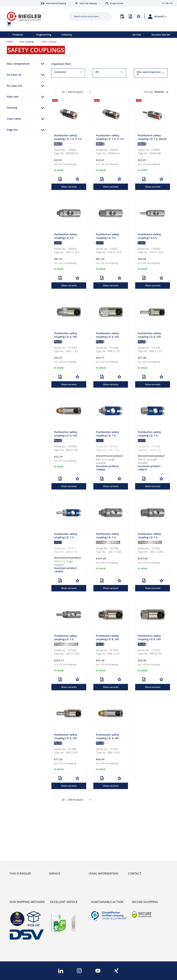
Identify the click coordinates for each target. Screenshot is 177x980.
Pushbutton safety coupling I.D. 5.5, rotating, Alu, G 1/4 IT (109, 238)
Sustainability (17, 837)
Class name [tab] (14, 119)
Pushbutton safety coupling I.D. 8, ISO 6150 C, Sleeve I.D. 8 (66, 739)
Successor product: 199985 (66, 571)
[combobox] (88, 16)
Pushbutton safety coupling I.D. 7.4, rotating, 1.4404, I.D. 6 (68, 640)
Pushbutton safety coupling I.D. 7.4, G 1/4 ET (68, 139)
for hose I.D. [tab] (14, 75)
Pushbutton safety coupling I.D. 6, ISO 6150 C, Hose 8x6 (66, 436)
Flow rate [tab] (13, 97)
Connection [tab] (60, 72)
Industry (67, 35)
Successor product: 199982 (108, 469)
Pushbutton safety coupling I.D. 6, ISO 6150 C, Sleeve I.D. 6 (150, 337)
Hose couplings (27, 42)
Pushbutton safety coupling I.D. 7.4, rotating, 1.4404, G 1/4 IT (152, 540)
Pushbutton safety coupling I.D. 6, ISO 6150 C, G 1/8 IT (108, 337)
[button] (160, 16)
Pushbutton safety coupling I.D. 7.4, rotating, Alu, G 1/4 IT (151, 436)
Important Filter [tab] (61, 64)
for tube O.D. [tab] (15, 86)
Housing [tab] (12, 108)
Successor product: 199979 (149, 469)
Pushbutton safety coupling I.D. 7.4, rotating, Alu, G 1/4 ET (109, 436)
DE (163, 3)
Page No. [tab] (12, 130)
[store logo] (34, 16)
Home (10, 42)
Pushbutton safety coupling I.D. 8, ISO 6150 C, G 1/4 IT (149, 640)
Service (137, 35)
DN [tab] (97, 72)
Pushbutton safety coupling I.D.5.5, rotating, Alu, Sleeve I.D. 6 (150, 240)
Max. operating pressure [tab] (149, 73)
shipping (72, 164)
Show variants (69, 187)
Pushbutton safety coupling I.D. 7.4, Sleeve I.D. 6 (152, 139)
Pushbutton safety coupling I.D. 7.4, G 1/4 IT (110, 139)
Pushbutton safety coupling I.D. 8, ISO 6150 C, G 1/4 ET (108, 640)
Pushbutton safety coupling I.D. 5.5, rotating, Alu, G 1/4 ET (68, 238)
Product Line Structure (23, 847)
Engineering (44, 35)
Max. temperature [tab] (18, 64)
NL (172, 3)
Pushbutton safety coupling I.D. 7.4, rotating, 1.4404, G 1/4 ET (110, 540)
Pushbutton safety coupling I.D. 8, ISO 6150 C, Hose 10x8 (108, 739)
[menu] (62, 35)
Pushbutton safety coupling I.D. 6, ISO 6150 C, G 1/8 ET (66, 337)
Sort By (148, 92)
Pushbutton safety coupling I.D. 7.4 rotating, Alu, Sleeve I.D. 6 (66, 540)
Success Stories (161, 35)
